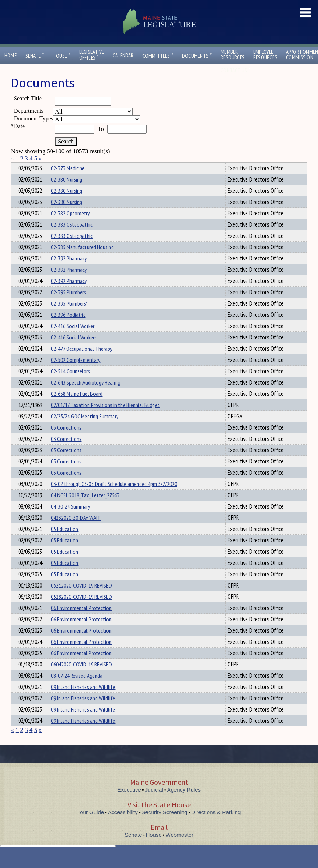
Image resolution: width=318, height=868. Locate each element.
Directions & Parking (216, 825)
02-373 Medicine (68, 181)
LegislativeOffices (92, 55)
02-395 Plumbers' (69, 316)
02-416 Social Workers (74, 350)
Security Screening (165, 825)
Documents (197, 56)
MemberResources (233, 55)
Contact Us (236, 70)
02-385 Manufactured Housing (82, 260)
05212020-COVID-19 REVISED (81, 598)
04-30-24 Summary (71, 519)
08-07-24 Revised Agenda (77, 689)
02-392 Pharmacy (69, 271)
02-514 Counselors (71, 384)
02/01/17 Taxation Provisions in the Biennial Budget (105, 418)
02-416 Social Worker (73, 339)
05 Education (65, 542)
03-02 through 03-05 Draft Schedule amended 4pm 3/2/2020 (114, 497)
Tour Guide (91, 825)
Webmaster (180, 848)
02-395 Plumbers (69, 305)
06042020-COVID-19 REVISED (81, 677)
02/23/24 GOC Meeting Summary (85, 429)
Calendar (123, 55)
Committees (158, 56)
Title (17, 167)
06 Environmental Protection (81, 621)
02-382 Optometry (70, 226)
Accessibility (123, 825)
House (61, 56)
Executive (129, 803)
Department (62, 167)
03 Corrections (66, 441)
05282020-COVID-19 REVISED (81, 610)
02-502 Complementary (76, 373)
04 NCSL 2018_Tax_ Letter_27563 (85, 508)
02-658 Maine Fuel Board (77, 407)
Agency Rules (184, 803)
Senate (35, 56)
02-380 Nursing (67, 192)
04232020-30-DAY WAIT (76, 531)
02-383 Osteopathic (72, 238)
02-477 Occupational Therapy (82, 362)
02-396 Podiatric (68, 328)
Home (11, 55)
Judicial (154, 803)
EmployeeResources (265, 55)
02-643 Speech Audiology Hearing (86, 395)
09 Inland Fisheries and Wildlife (83, 700)
